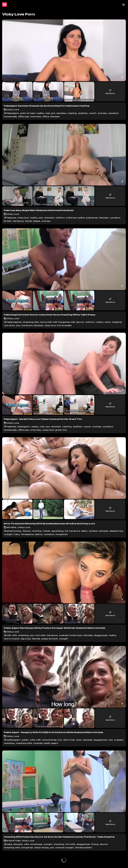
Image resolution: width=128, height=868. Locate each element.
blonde (36, 639)
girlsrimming (14, 531)
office (46, 117)
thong (95, 844)
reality (40, 113)
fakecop (11, 218)
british (8, 221)
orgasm (119, 740)
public (25, 740)
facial (28, 221)
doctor (80, 322)
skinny (39, 534)
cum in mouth (12, 639)
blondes (88, 635)
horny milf (46, 322)
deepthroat (116, 531)
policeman (92, 218)
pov (53, 113)
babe (9, 844)
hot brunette (64, 325)
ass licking (57, 531)
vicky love (23, 218)
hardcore (18, 221)
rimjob (46, 531)
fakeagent (13, 113)
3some (26, 531)
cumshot (113, 113)
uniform (60, 218)
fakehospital (14, 322)
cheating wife (31, 322)
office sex (24, 117)
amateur (61, 113)
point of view (28, 113)
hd (66, 531)
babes (37, 221)
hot (60, 740)
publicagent (13, 740)
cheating (23, 635)
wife (14, 635)
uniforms (71, 218)
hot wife (40, 635)
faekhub (11, 427)
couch (93, 113)
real (47, 113)
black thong (42, 848)
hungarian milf (66, 322)
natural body (49, 740)
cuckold (63, 635)
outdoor (93, 531)
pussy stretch (50, 639)
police (81, 218)
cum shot (9, 325)
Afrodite (11, 527)
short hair (69, 740)
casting (72, 113)
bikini (84, 531)
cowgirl (8, 534)
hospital (117, 322)
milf (55, 322)
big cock (26, 639)
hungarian (62, 534)
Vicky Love (13, 110)
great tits (61, 430)
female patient (84, 848)
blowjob (55, 117)
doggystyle (101, 635)
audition (83, 113)
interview (36, 117)
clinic (108, 322)
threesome (27, 534)
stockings (36, 844)
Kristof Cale (13, 841)
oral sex (102, 113)
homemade (10, 117)
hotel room (76, 635)
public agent (51, 743)
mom (79, 740)
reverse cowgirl (65, 848)
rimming (37, 531)
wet (111, 740)
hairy (17, 534)
